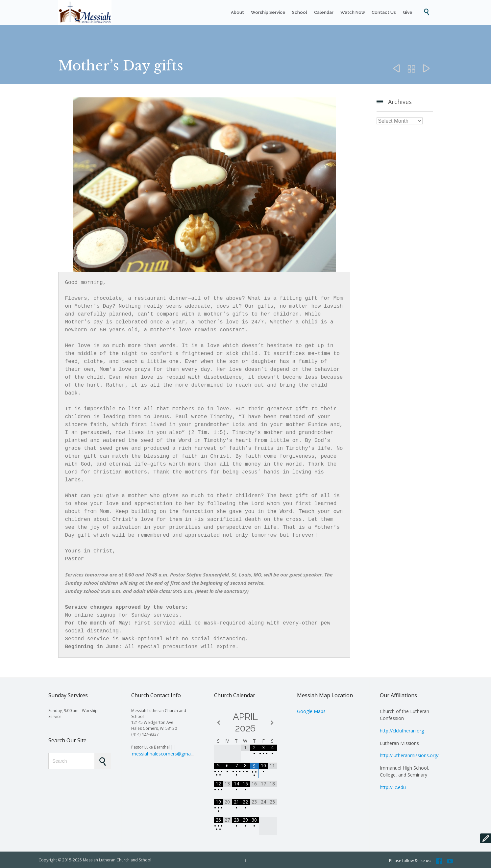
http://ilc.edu (393, 786)
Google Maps (311, 710)
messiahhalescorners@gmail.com (168, 753)
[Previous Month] (219, 722)
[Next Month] (272, 722)
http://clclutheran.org (402, 730)
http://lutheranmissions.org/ (409, 754)
